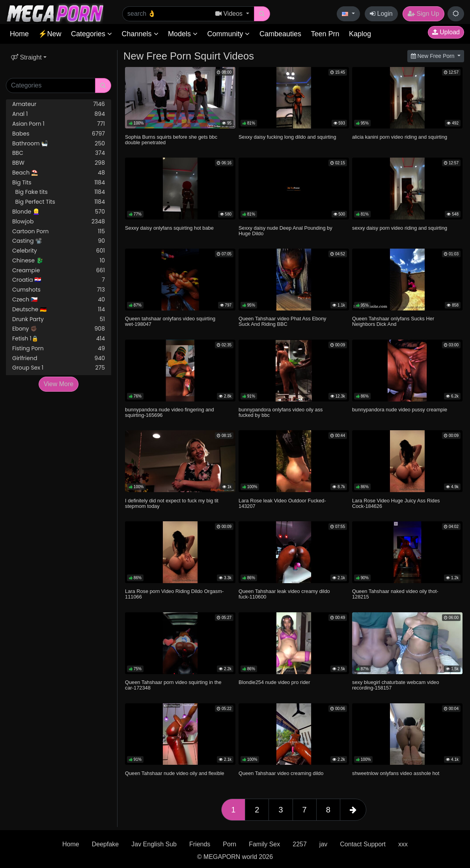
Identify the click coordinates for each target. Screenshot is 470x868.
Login (381, 14)
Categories (91, 34)
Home (19, 34)
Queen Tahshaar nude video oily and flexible (175, 773)
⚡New (50, 34)
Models (183, 34)
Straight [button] (26, 57)
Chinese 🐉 (59, 261)
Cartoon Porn (59, 231)
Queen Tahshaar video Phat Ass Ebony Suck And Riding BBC (282, 321)
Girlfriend (59, 358)
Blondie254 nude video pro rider (274, 682)
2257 (300, 844)
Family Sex (264, 844)
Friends (200, 844)
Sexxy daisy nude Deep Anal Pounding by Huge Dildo (285, 231)
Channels (140, 34)
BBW (59, 163)
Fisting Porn (59, 349)
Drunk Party (59, 319)
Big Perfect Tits (59, 202)
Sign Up (423, 14)
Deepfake (105, 844)
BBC (59, 153)
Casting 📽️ (59, 241)
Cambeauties (280, 34)
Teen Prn (325, 34)
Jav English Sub (154, 844)
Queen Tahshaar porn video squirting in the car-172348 (173, 685)
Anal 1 (59, 114)
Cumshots (59, 290)
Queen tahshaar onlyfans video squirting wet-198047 (170, 321)
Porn (229, 844)
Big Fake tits (59, 192)
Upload (446, 32)
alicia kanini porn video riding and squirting (400, 137)
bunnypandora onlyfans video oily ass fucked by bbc (281, 412)
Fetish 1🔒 (59, 339)
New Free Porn (434, 56)
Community (228, 34)
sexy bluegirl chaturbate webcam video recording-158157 (396, 685)
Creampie (59, 270)
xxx (403, 844)
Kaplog (360, 34)
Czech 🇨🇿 (59, 300)
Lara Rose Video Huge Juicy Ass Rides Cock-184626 (396, 503)
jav (323, 844)
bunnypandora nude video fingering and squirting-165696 (170, 412)
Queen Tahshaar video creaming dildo (281, 773)
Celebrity (59, 251)
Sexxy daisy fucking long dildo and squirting (287, 137)
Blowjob (59, 222)
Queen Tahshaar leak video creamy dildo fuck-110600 (284, 594)
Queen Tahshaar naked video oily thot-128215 (395, 594)
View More (59, 384)
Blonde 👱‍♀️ (59, 212)
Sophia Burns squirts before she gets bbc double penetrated (171, 140)
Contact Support (363, 844)
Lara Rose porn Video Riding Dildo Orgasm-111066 (174, 594)
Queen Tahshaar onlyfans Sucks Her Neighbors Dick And (393, 321)
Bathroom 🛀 (59, 144)
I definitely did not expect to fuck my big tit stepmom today (172, 503)
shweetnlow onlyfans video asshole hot (396, 773)
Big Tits (59, 183)
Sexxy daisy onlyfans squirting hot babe (169, 228)
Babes (59, 134)
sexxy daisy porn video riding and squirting (400, 228)
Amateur (59, 104)
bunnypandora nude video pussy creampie (400, 410)
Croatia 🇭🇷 (59, 280)
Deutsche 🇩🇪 (59, 309)
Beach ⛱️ (59, 173)
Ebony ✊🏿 (59, 329)
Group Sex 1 (59, 368)
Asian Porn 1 (59, 124)
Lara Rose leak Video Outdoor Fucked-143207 (282, 503)
